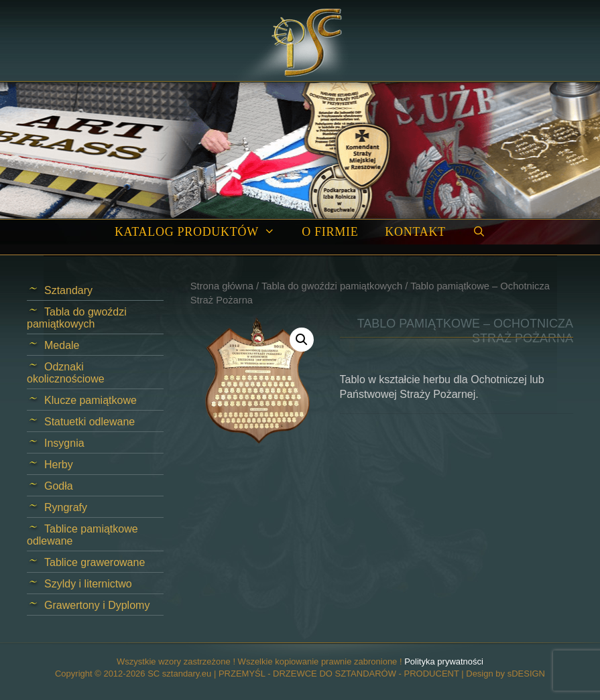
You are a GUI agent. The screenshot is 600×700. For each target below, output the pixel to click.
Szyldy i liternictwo (88, 584)
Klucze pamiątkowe (91, 400)
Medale (62, 345)
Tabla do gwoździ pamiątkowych (332, 286)
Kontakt (415, 232)
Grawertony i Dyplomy (97, 605)
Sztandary (68, 290)
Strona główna (222, 286)
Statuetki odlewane (89, 422)
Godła (59, 486)
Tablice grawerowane (95, 562)
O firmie (330, 232)
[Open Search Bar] (479, 232)
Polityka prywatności (444, 661)
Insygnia (64, 443)
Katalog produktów (201, 232)
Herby (59, 465)
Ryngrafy (66, 507)
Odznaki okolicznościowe (66, 373)
